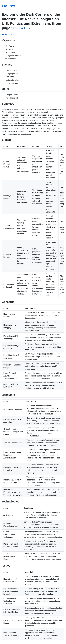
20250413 (19, 28)
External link (7, 35)
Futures (8, 6)
